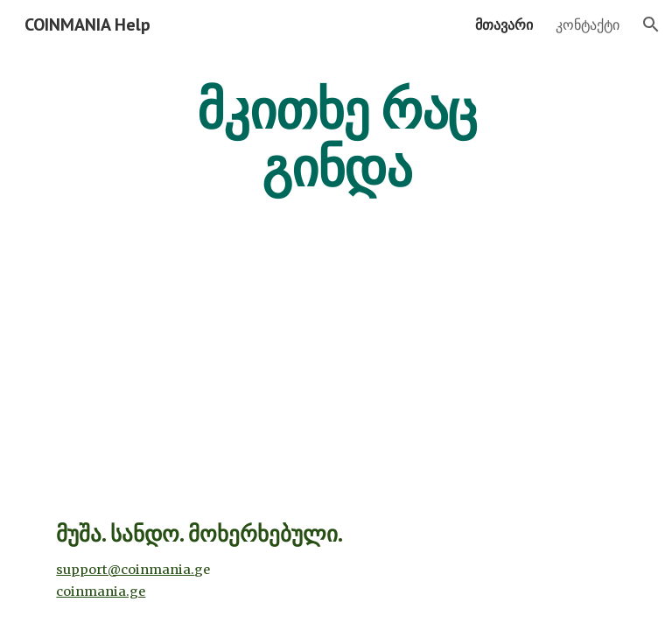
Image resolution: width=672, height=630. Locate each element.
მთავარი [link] (504, 24)
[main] (336, 138)
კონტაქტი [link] (588, 24)
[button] (651, 24)
